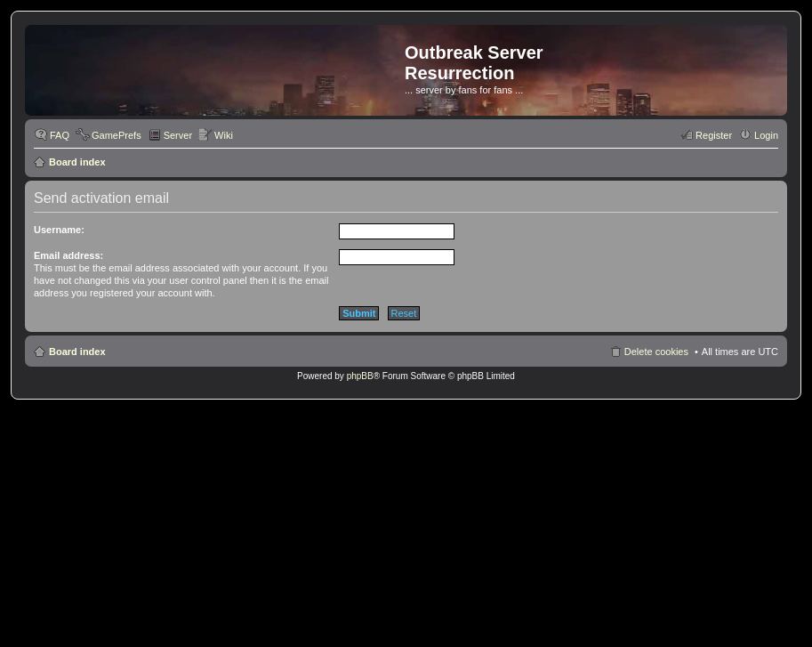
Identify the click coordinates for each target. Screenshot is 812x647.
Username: (59, 230)
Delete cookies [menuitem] (656, 352)
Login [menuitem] (766, 135)
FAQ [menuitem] (60, 135)
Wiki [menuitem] (224, 135)
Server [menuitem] (178, 135)
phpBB (360, 376)
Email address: (68, 255)
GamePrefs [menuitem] (117, 135)
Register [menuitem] (714, 135)
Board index (77, 162)
